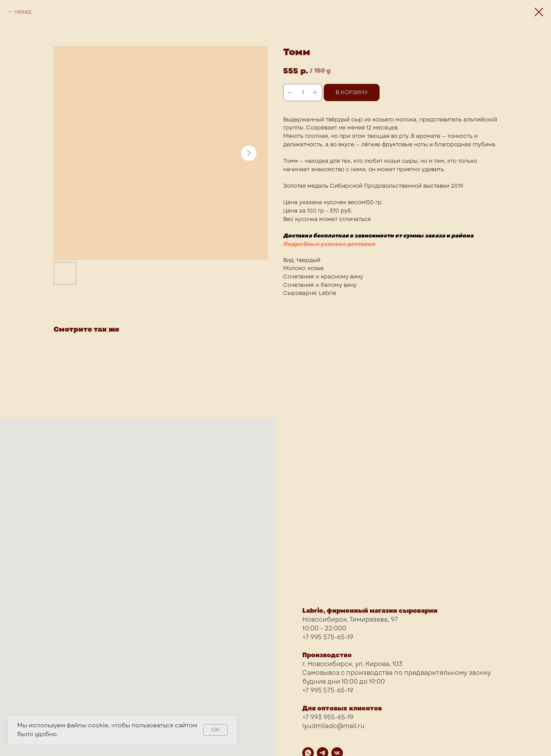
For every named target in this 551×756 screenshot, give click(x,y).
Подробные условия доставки (329, 244)
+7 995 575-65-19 (328, 637)
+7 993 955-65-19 (328, 717)
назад (23, 11)
